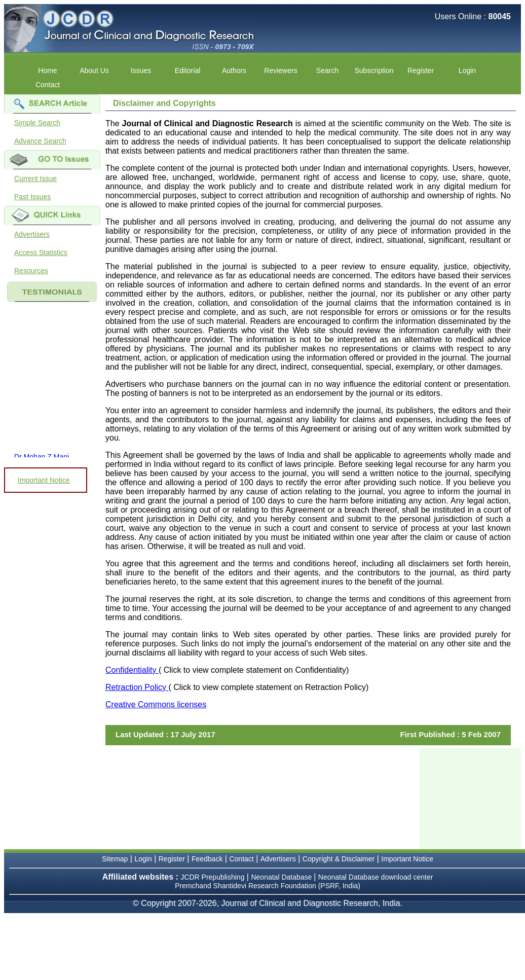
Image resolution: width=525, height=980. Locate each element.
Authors (234, 70)
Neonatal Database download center (376, 877)
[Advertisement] (470, 798)
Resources (31, 271)
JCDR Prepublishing (212, 877)
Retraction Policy (137, 687)
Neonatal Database (282, 877)
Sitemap (115, 859)
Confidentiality (132, 670)
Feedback (207, 859)
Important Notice (44, 480)
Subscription (374, 70)
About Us (94, 70)
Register (421, 70)
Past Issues (32, 197)
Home (47, 70)
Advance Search (40, 141)
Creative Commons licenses (156, 704)
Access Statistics (41, 252)
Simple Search (37, 123)
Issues (141, 70)
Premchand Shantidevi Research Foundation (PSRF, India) (268, 886)
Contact (48, 85)
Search (327, 70)
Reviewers (280, 70)
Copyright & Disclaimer (339, 859)
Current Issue (35, 178)
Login (467, 70)
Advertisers (32, 234)
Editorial (188, 70)
